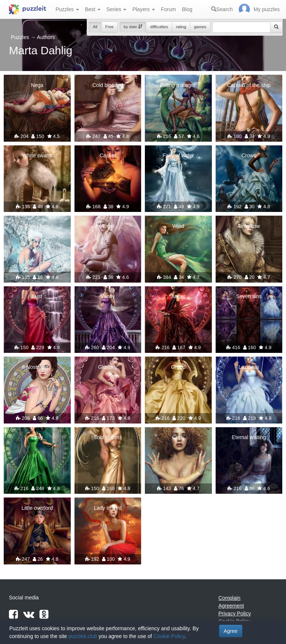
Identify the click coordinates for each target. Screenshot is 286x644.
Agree (231, 631)
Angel (108, 226)
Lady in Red (108, 508)
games (200, 27)
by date (133, 27)
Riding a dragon (178, 85)
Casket (108, 155)
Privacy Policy (235, 614)
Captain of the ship (249, 85)
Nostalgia (37, 367)
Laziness (249, 367)
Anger (178, 296)
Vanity (108, 296)
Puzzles (67, 9)
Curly (178, 437)
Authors (46, 37)
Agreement (231, 606)
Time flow (249, 226)
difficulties (159, 27)
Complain (230, 598)
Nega (37, 85)
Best (93, 9)
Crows (249, 155)
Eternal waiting (249, 437)
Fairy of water (178, 155)
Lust (37, 296)
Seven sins (249, 296)
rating (181, 27)
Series (117, 9)
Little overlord (37, 508)
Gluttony (108, 367)
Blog (187, 9)
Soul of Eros (108, 437)
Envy (37, 437)
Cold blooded (108, 85)
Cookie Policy (169, 636)
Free (110, 27)
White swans (37, 155)
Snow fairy (37, 226)
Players (144, 9)
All (95, 27)
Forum (168, 9)
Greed (178, 367)
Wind (178, 226)
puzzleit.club (83, 636)
